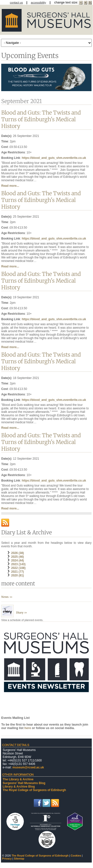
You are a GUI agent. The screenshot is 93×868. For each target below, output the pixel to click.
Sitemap (19, 859)
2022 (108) (18, 568)
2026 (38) (17, 553)
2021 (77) (17, 572)
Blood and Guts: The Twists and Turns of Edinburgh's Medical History (41, 119)
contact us (16, 2)
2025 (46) (17, 557)
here (28, 728)
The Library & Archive (18, 779)
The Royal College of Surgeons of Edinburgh (34, 790)
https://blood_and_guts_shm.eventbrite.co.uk (54, 158)
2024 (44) (17, 560)
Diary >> (22, 613)
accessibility (38, 2)
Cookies (76, 856)
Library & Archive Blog (19, 787)
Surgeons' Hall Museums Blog (24, 783)
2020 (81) (17, 575)
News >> (7, 597)
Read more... (10, 186)
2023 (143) (18, 564)
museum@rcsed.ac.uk (28, 767)
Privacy (7, 859)
